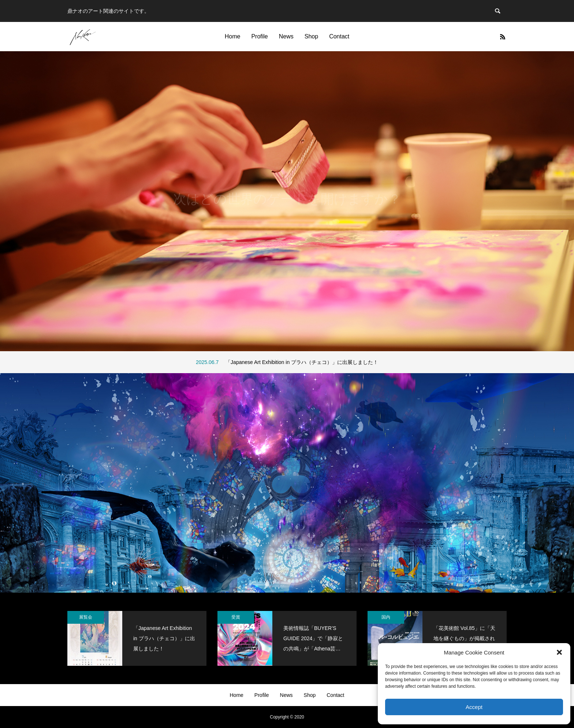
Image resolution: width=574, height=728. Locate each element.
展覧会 (86, 617)
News (286, 36)
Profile (259, 36)
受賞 (236, 617)
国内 (386, 617)
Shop (311, 36)
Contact (339, 36)
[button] (559, 652)
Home (233, 36)
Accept (474, 707)
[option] (287, 201)
